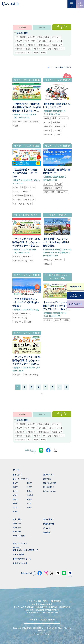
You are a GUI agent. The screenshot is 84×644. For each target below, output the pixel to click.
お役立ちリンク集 (20, 563)
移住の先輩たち (49, 487)
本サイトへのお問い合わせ (42, 619)
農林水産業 (17, 532)
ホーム (16, 470)
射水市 (29, 499)
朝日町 (15, 511)
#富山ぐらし (59, 49)
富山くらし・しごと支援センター (27, 549)
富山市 (15, 483)
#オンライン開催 (55, 41)
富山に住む (47, 479)
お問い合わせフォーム (22, 559)
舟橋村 (15, 503)
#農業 (47, 37)
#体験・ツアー (31, 41)
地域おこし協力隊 (19, 536)
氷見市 (29, 487)
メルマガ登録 (18, 554)
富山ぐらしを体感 (49, 483)
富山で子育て (49, 519)
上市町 (29, 503)
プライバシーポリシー (42, 634)
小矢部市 (30, 495)
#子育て (37, 49)
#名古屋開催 (20, 37)
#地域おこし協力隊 (23, 49)
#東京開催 (20, 45)
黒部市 (29, 491)
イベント (47, 528)
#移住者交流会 (43, 45)
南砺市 (15, 499)
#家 (30, 52)
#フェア (19, 41)
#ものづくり (20, 52)
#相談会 (42, 41)
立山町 (15, 507)
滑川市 (15, 491)
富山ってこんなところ (21, 479)
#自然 (43, 52)
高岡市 (29, 483)
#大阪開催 (31, 45)
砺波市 (15, 495)
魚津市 (15, 487)
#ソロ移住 (47, 49)
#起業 (40, 37)
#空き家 (31, 37)
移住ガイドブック (20, 543)
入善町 (29, 507)
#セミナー (56, 37)
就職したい (17, 523)
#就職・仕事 (57, 45)
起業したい (17, 527)
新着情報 (47, 532)
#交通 (36, 52)
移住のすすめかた (49, 491)
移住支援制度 (49, 524)
